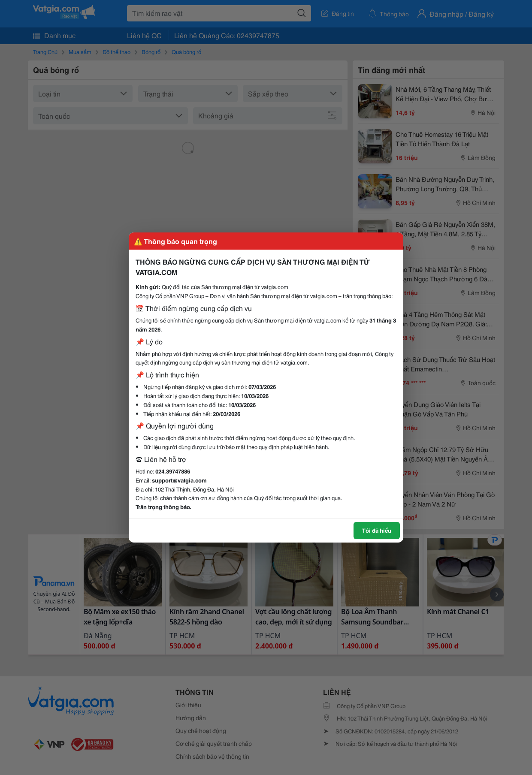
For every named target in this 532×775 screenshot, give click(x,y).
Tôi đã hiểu (377, 530)
